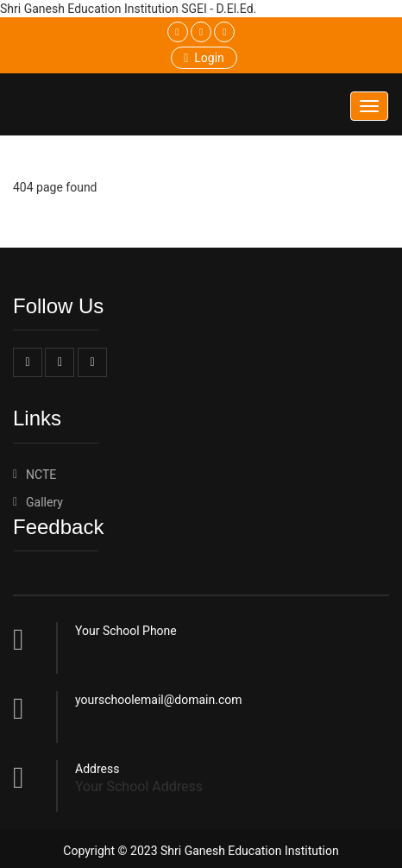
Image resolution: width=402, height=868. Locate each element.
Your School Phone (126, 631)
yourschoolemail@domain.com (159, 700)
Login (204, 58)
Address (97, 769)
